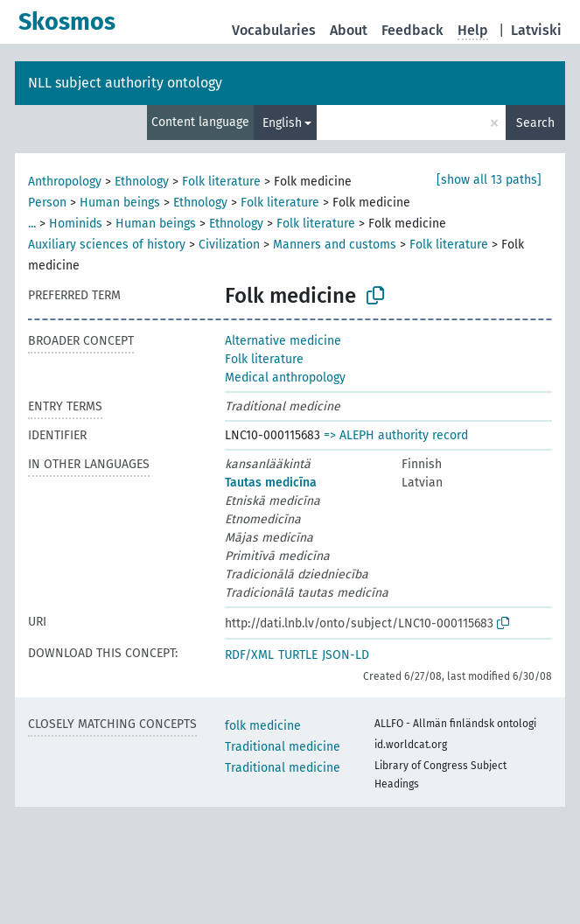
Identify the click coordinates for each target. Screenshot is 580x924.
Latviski (536, 30)
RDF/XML (249, 655)
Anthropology (65, 182)
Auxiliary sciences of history (107, 245)
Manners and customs (335, 245)
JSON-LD (346, 655)
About (349, 30)
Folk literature (221, 182)
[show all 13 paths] (489, 180)
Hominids (76, 224)
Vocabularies (274, 30)
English (282, 123)
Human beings (120, 203)
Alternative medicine (283, 341)
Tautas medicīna (271, 483)
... (32, 224)
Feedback (412, 30)
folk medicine (263, 726)
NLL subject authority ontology (125, 83)
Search (535, 123)
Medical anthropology (285, 378)
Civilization (229, 245)
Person (47, 203)
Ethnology (142, 182)
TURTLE (298, 655)
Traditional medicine (283, 747)
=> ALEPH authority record (396, 435)
